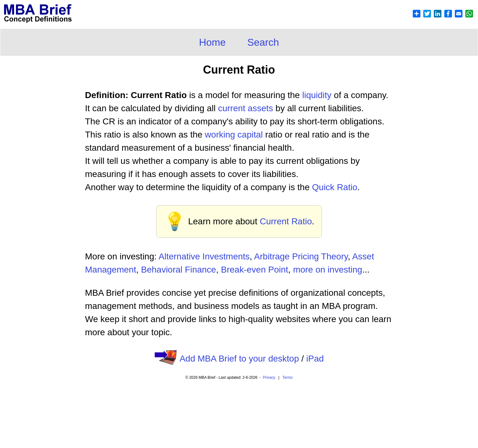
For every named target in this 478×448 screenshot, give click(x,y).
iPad (315, 359)
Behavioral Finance (179, 270)
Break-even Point (255, 270)
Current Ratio (286, 221)
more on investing (328, 270)
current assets (245, 108)
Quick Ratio (335, 187)
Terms (288, 378)
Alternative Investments (204, 256)
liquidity (317, 95)
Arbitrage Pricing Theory (301, 256)
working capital (234, 135)
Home (212, 42)
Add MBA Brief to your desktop (239, 359)
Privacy (269, 378)
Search (263, 42)
